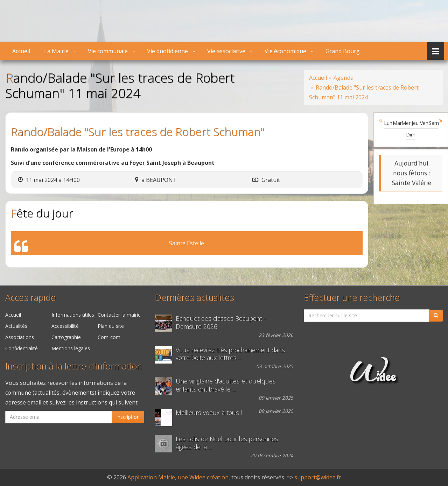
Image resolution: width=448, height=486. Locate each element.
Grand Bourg (343, 51)
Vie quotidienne (167, 51)
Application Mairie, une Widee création (178, 477)
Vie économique (285, 51)
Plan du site (111, 326)
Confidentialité (22, 348)
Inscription (128, 417)
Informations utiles (73, 315)
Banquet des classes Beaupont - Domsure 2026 (221, 323)
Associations (20, 337)
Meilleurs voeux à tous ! (209, 413)
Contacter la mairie (119, 315)
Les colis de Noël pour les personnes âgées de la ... (227, 443)
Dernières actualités (194, 298)
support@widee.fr (318, 477)
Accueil (21, 51)
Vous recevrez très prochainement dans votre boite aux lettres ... (230, 354)
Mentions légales (71, 348)
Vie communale (108, 51)
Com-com (109, 337)
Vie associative (226, 51)
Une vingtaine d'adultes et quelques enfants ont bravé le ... (226, 385)
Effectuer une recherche (352, 298)
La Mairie (56, 51)
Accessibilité (65, 326)
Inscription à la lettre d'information (74, 366)
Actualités (16, 326)
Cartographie (66, 337)
